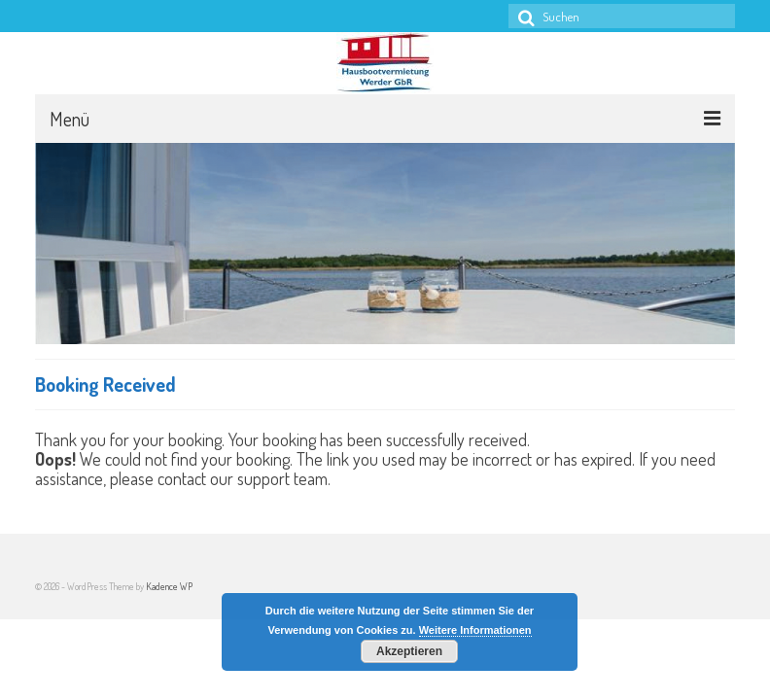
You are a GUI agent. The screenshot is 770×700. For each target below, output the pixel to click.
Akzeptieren (409, 651)
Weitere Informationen (475, 630)
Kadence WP (169, 586)
